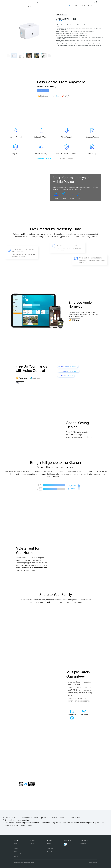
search (94, 2)
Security (16, 843)
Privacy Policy (50, 849)
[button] (49, 56)
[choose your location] (97, 2)
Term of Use (50, 851)
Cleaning (16, 849)
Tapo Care (16, 856)
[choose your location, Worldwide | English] (93, 863)
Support (32, 843)
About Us (49, 843)
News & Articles (51, 846)
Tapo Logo (16, 2)
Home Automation (18, 854)
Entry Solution (17, 846)
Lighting (16, 851)
